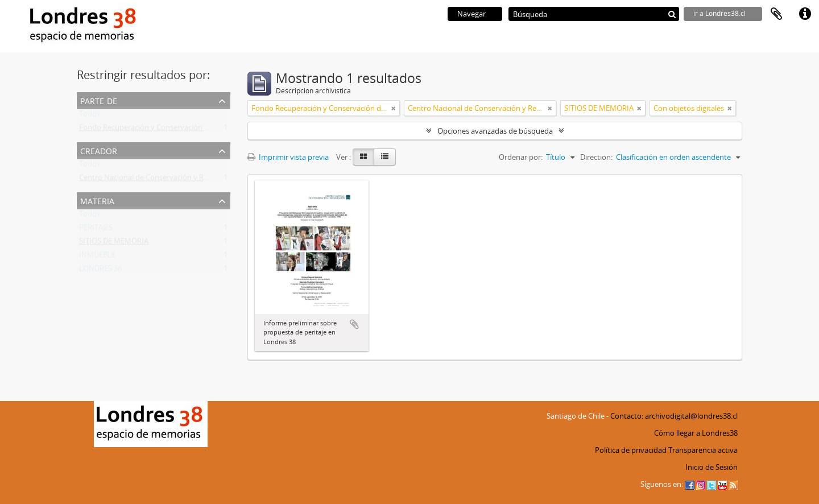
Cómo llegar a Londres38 (696, 433)
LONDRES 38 (100, 271)
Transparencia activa (703, 450)
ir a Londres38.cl (719, 13)
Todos (90, 116)
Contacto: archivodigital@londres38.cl (674, 416)
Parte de (99, 100)
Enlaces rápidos (805, 14)
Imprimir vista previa (288, 157)
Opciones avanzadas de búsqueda (495, 131)
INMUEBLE (97, 257)
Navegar (471, 14)
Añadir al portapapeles (354, 324)
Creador (99, 150)
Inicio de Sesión (712, 467)
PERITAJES (96, 230)
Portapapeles (776, 14)
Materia (97, 200)
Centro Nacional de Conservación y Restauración (161, 180)
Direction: (596, 157)
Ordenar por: (521, 157)
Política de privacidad (631, 450)
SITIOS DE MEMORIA (114, 243)
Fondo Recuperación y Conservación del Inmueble (164, 130)
